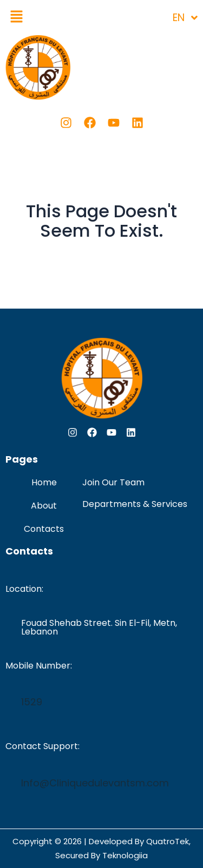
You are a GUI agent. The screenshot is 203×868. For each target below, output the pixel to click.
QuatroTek (168, 841)
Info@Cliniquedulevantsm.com (95, 783)
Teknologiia (125, 855)
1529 (32, 702)
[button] (16, 17)
